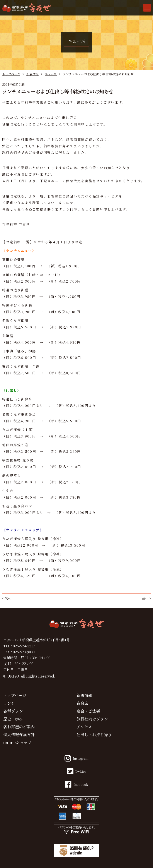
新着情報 (32, 74)
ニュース (51, 74)
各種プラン (13, 711)
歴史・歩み (13, 719)
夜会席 (82, 703)
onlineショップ (17, 742)
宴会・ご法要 (88, 711)
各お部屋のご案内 (19, 727)
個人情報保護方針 (19, 734)
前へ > (146, 598)
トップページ (11, 74)
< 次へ (7, 598)
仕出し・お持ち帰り (94, 734)
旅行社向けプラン (92, 719)
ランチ (9, 703)
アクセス (84, 727)
